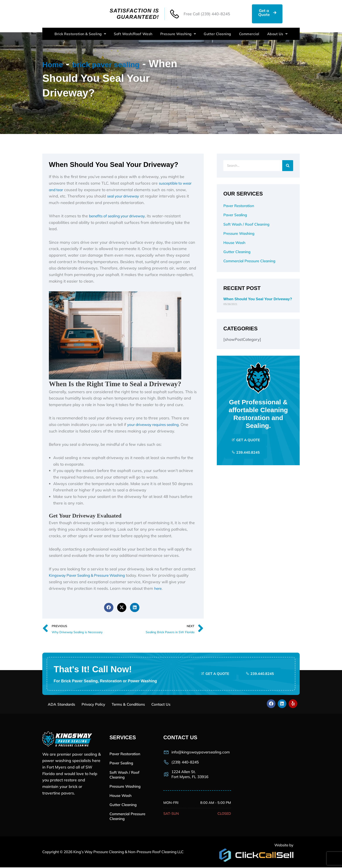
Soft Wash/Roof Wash (133, 34)
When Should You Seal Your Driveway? (258, 299)
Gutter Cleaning (217, 34)
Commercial (249, 34)
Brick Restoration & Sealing (80, 34)
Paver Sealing (235, 215)
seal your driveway (125, 196)
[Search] (288, 166)
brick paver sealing (128, 64)
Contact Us (161, 705)
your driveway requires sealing (155, 425)
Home (57, 64)
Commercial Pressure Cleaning (249, 261)
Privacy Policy (93, 705)
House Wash (234, 243)
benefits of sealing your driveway (119, 216)
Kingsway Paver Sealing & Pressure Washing (91, 575)
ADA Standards (61, 705)
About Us (277, 34)
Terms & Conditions (128, 705)
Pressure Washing (178, 34)
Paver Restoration (239, 206)
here (158, 588)
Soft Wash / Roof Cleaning (246, 224)
